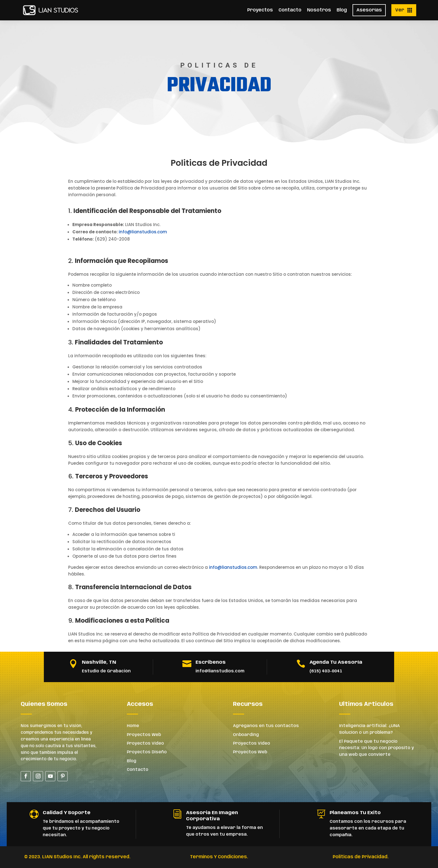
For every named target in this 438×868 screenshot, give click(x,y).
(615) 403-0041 (326, 671)
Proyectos (260, 10)
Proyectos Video (145, 744)
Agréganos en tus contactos (266, 726)
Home (133, 726)
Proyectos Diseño (147, 752)
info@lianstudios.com (143, 232)
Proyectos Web (144, 735)
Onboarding (246, 735)
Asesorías (369, 10)
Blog (342, 10)
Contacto (290, 10)
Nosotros (319, 10)
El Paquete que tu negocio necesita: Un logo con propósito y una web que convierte (377, 748)
